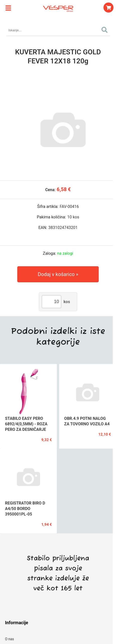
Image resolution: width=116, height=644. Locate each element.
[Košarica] (108, 8)
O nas (10, 639)
